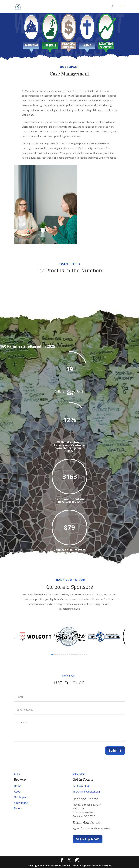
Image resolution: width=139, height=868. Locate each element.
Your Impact (21, 803)
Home (18, 786)
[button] (52, 654)
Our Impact (21, 797)
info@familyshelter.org (86, 792)
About (18, 792)
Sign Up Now (88, 839)
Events (18, 808)
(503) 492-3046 (81, 786)
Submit (115, 750)
